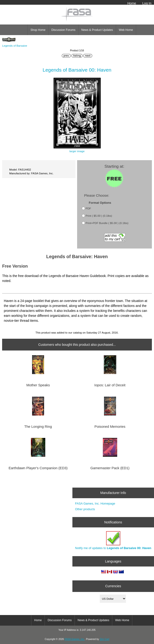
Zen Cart (105, 639)
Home (132, 3)
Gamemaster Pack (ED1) (110, 468)
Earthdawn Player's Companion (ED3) (38, 468)
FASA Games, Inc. (75, 639)
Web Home (126, 30)
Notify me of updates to (113, 540)
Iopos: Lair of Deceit (110, 385)
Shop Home (38, 30)
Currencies (113, 586)
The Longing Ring (38, 427)
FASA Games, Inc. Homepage (95, 503)
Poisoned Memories (110, 427)
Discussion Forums (63, 30)
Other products (85, 509)
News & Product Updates (97, 30)
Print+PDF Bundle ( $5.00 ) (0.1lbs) (107, 223)
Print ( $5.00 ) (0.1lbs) (99, 216)
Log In (147, 3)
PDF (88, 208)
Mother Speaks (38, 385)
